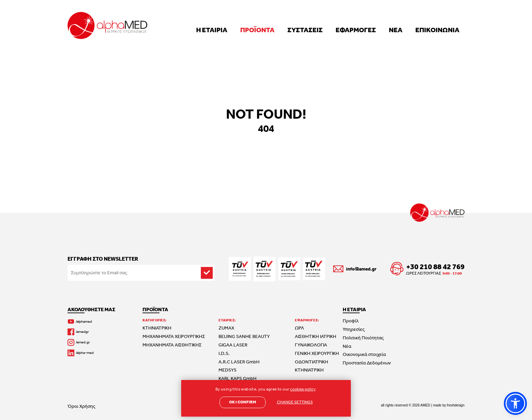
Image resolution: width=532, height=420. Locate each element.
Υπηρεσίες (354, 329)
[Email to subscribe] (141, 273)
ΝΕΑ (396, 30)
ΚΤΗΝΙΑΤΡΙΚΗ (157, 328)
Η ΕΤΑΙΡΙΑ (212, 30)
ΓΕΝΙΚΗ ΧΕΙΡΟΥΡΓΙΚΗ (317, 353)
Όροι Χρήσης (81, 406)
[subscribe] (207, 273)
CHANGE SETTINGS (295, 402)
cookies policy (303, 389)
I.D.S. (224, 353)
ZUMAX (226, 328)
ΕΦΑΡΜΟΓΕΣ (356, 30)
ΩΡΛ (299, 328)
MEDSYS (227, 370)
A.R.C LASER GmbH (239, 362)
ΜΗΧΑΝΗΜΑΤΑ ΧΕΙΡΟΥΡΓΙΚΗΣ (174, 336)
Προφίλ (351, 321)
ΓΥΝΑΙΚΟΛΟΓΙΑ (311, 345)
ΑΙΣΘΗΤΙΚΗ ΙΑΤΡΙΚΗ (316, 336)
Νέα (347, 346)
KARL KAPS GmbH (237, 378)
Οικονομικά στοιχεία (364, 354)
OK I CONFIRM (243, 402)
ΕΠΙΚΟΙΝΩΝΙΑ (437, 30)
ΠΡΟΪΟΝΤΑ (257, 30)
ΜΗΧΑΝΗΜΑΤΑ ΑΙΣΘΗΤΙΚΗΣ (172, 345)
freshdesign (456, 405)
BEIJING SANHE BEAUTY (244, 336)
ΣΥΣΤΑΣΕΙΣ (305, 30)
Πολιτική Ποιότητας (363, 338)
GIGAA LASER (233, 345)
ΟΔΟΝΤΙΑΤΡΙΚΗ (311, 362)
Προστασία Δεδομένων (367, 363)
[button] (515, 403)
